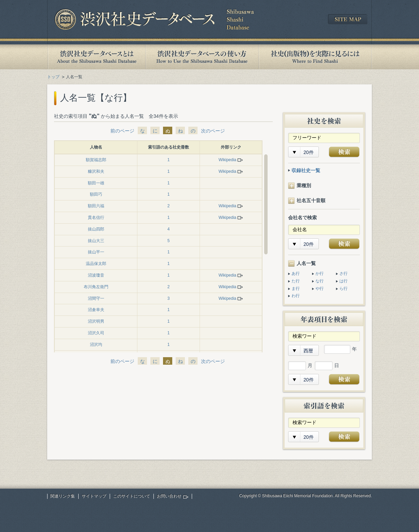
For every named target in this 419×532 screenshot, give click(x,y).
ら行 (343, 289)
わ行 (296, 296)
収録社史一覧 (306, 170)
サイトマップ (94, 496)
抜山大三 (96, 241)
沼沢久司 (96, 333)
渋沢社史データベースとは (96, 57)
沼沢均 (96, 345)
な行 (320, 281)
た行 (296, 281)
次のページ (213, 131)
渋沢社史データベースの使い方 (202, 57)
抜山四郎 (96, 229)
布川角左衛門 (96, 287)
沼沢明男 (96, 321)
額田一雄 (96, 183)
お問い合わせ (169, 496)
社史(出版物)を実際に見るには (315, 57)
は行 (343, 281)
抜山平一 (96, 252)
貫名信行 (96, 218)
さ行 (343, 274)
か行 (320, 274)
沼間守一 (96, 298)
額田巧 (96, 194)
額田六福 (96, 206)
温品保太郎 (96, 264)
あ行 (296, 274)
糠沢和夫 (96, 171)
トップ (53, 77)
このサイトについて (132, 496)
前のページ (122, 131)
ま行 (296, 289)
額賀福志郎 (96, 160)
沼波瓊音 (96, 275)
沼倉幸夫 (96, 310)
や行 (320, 289)
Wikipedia (227, 160)
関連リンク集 (63, 496)
